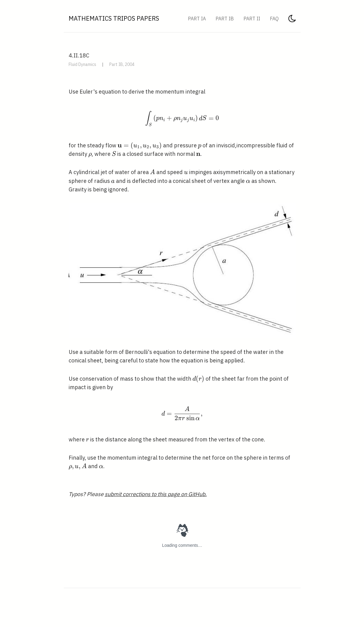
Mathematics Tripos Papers (114, 18)
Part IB (225, 19)
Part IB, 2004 (122, 64)
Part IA (197, 19)
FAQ (274, 19)
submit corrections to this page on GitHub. (156, 494)
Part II (252, 19)
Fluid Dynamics (82, 64)
